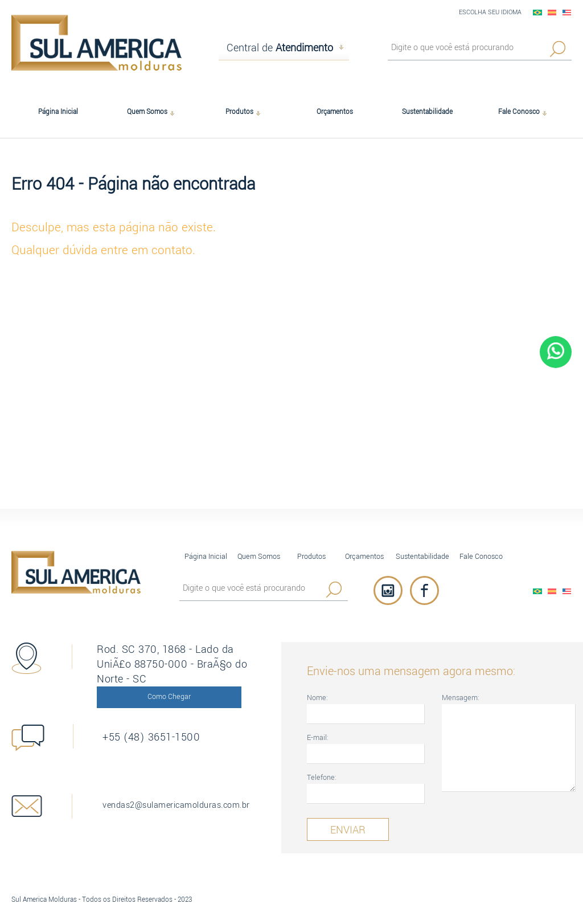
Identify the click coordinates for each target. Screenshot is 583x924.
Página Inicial (206, 556)
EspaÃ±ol (552, 13)
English (567, 13)
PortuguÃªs (537, 13)
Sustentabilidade (422, 556)
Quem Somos (259, 556)
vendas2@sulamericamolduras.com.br (176, 805)
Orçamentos (364, 556)
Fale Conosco (481, 556)
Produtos (311, 556)
